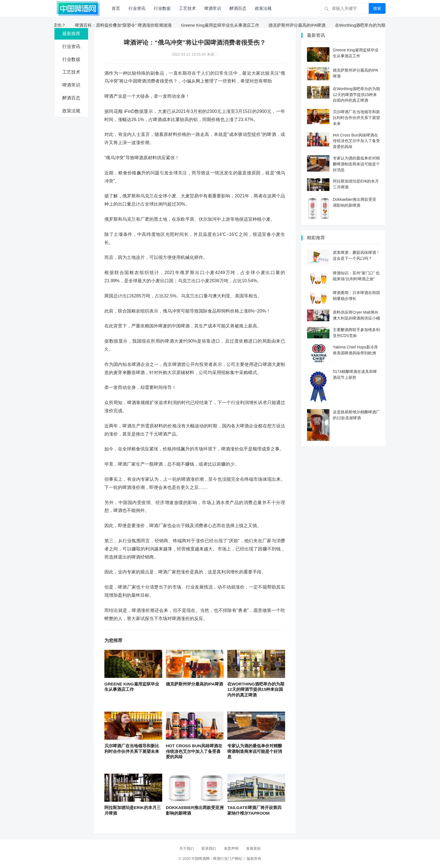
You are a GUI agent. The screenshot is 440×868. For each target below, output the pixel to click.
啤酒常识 (213, 8)
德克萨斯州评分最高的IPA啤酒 (300, 25)
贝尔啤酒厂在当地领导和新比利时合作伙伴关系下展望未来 (356, 118)
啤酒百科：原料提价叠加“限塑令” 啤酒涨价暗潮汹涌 (126, 25)
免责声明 (231, 848)
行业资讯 (137, 8)
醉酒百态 (238, 8)
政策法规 (263, 8)
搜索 (377, 8)
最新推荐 (71, 34)
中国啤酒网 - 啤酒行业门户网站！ (219, 859)
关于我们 (187, 848)
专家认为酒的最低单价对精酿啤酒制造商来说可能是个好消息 (255, 751)
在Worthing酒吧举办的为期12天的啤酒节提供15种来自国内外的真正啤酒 (256, 689)
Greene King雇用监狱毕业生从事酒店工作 (223, 25)
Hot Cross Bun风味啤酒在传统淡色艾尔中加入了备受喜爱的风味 (194, 751)
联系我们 (209, 848)
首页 (116, 8)
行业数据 (162, 8)
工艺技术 (187, 8)
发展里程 (253, 848)
